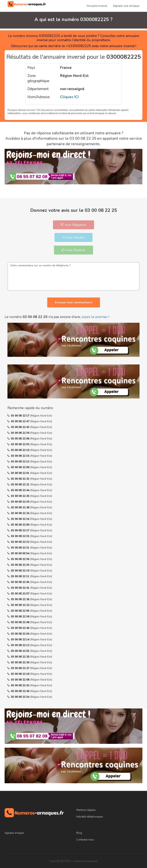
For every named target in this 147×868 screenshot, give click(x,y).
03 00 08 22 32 (20, 542)
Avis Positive (73, 250)
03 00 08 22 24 (20, 513)
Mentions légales (86, 810)
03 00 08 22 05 (20, 611)
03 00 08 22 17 (20, 416)
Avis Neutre (73, 237)
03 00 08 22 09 (20, 467)
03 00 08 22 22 (20, 605)
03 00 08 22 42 (20, 685)
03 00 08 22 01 (20, 473)
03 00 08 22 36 (20, 559)
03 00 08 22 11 (20, 576)
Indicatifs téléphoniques (90, 817)
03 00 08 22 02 (20, 444)
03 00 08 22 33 (20, 536)
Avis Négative (73, 225)
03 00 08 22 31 (20, 548)
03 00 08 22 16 (20, 519)
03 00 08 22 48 (20, 622)
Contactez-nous (85, 840)
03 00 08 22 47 (20, 421)
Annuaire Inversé (97, 6)
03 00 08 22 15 (20, 456)
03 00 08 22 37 (20, 530)
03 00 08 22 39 (20, 433)
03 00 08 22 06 (20, 439)
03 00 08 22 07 (20, 594)
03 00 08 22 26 (20, 599)
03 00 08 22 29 (20, 662)
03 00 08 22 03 (20, 651)
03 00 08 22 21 (20, 485)
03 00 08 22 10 (20, 450)
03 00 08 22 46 (20, 628)
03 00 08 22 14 (20, 639)
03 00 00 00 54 (20, 553)
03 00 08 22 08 (20, 680)
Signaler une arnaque (126, 6)
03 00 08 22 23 (20, 479)
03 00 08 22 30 (20, 502)
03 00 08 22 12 (20, 645)
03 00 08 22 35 (20, 565)
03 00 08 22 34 (20, 697)
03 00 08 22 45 (20, 582)
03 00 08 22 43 (20, 427)
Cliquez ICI (69, 97)
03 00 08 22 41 (20, 588)
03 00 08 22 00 (20, 525)
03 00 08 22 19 (20, 571)
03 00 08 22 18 (20, 674)
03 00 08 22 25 (20, 496)
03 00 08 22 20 (20, 657)
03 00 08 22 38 (20, 617)
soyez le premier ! (96, 317)
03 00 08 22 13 (20, 462)
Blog (79, 833)
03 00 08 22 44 (20, 490)
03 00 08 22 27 (20, 668)
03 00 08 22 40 (20, 691)
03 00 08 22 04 (20, 634)
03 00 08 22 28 (20, 507)
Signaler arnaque (14, 833)
